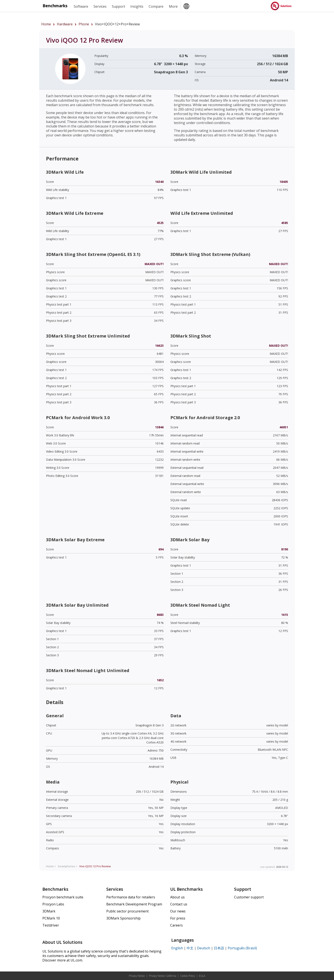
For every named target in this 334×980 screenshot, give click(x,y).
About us (177, 897)
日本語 (219, 948)
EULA (202, 976)
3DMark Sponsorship (123, 918)
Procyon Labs (53, 904)
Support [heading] (118, 6)
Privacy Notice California (163, 976)
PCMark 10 (51, 918)
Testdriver (51, 925)
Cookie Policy (188, 976)
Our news (178, 911)
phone (84, 24)
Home (46, 24)
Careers (176, 925)
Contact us (179, 904)
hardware (65, 24)
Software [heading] (81, 6)
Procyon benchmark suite (63, 897)
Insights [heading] (137, 6)
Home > (51, 866)
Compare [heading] (156, 6)
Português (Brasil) (242, 948)
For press (178, 918)
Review (95, 866)
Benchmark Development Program (134, 904)
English (177, 948)
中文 (190, 948)
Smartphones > (68, 866)
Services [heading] (100, 6)
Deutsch (204, 948)
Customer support (249, 897)
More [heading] (173, 6)
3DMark (49, 911)
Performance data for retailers (131, 897)
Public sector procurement (127, 911)
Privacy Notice (137, 976)
